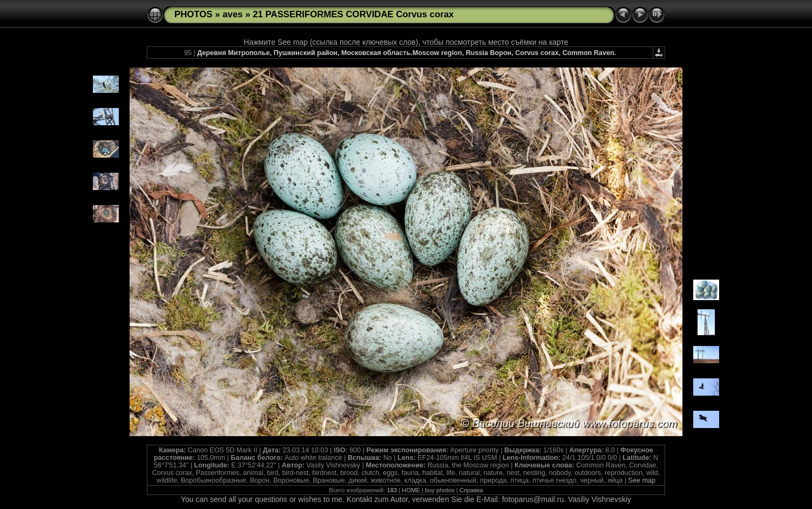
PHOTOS (194, 14)
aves (232, 14)
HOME (411, 490)
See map (641, 480)
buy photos (440, 490)
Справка (471, 490)
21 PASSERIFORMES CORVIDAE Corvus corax (353, 14)
